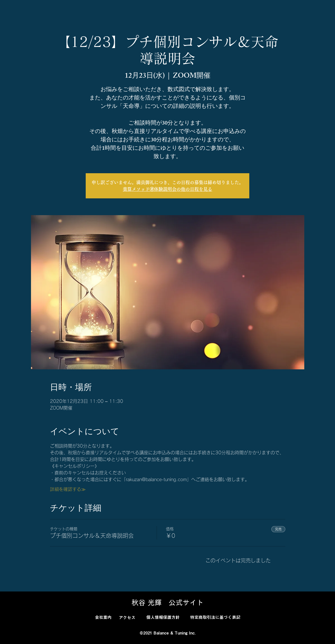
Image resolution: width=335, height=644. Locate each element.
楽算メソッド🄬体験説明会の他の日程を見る (167, 189)
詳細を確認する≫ (68, 489)
